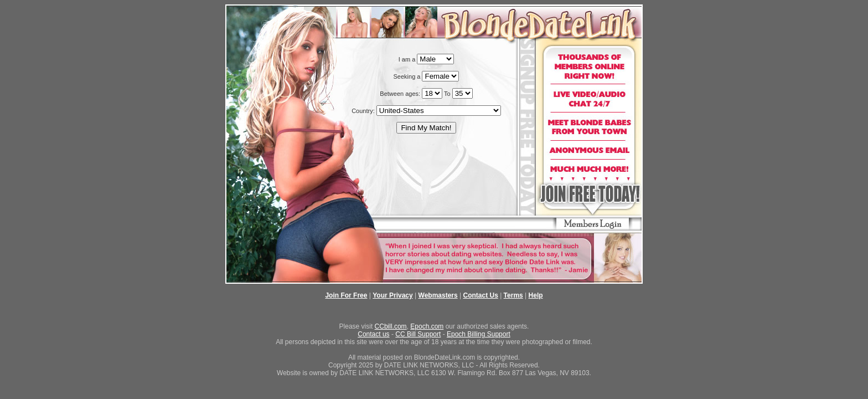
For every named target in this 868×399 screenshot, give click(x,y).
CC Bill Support (418, 334)
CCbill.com (391, 326)
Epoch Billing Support (479, 334)
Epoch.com (427, 326)
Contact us (373, 334)
